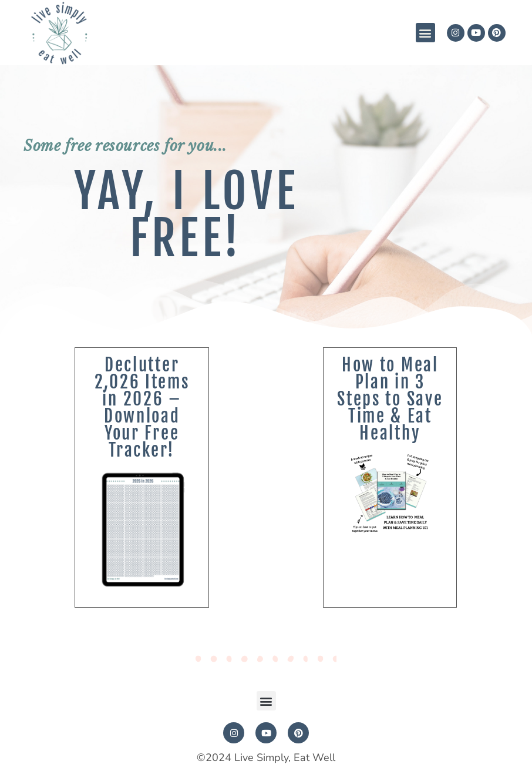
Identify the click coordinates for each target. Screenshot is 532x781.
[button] (425, 33)
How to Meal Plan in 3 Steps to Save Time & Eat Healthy (390, 399)
